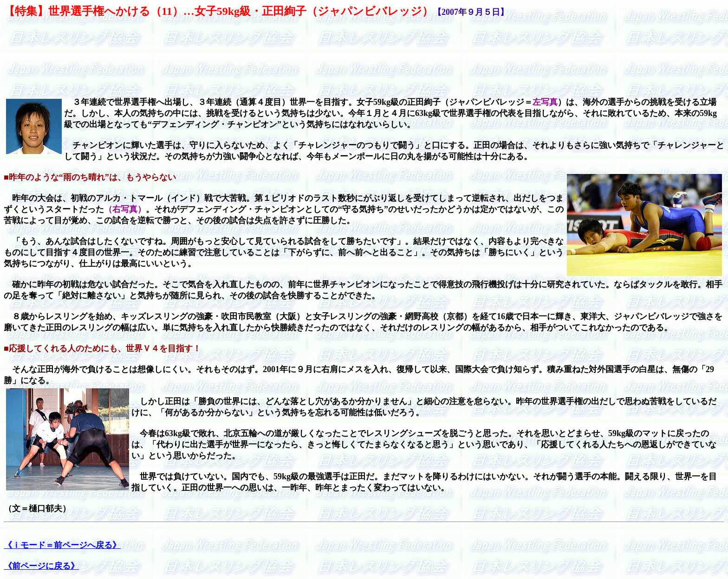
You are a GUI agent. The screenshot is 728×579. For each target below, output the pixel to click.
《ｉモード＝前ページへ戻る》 (62, 545)
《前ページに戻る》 (41, 566)
